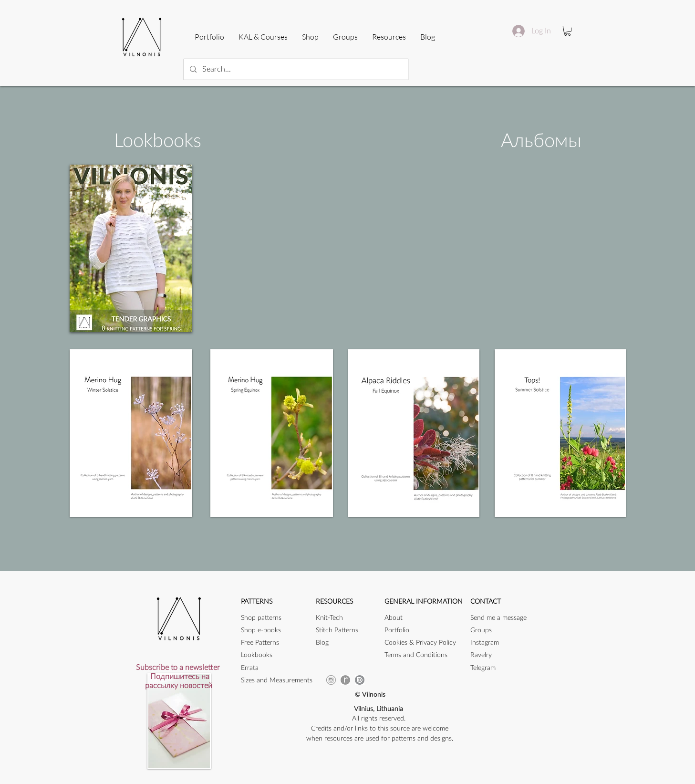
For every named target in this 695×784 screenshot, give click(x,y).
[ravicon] (345, 680)
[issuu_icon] (360, 680)
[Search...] (295, 69)
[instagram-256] (331, 680)
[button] (389, 37)
